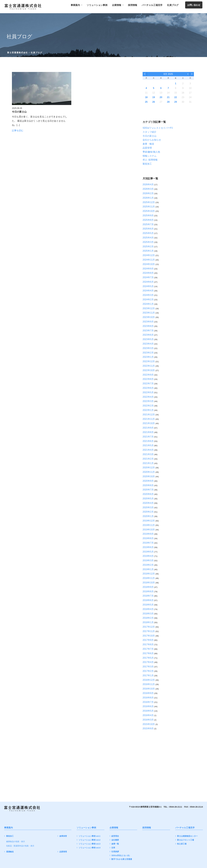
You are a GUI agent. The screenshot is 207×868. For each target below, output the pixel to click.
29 (176, 102)
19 (154, 97)
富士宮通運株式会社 (18, 53)
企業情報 (118, 5)
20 (161, 97)
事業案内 (76, 5)
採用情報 (133, 5)
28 (168, 102)
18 (146, 97)
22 (176, 97)
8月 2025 (168, 74)
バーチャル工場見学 (152, 5)
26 (154, 102)
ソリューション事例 (97, 5)
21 (168, 97)
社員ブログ (173, 5)
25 (146, 102)
